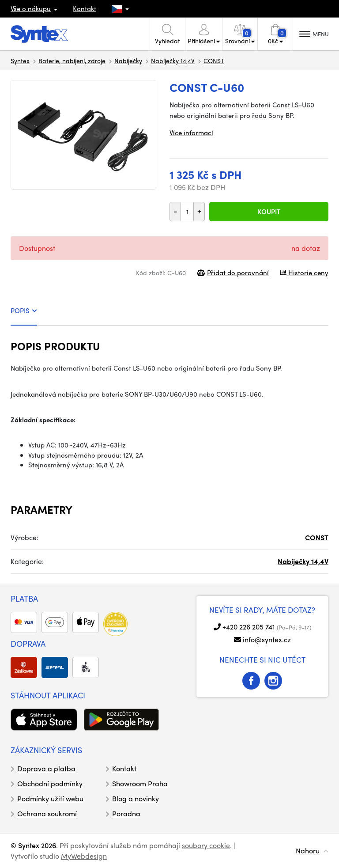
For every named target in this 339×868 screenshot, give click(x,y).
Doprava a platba (46, 768)
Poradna (126, 813)
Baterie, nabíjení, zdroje (72, 61)
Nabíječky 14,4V (173, 61)
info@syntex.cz (267, 639)
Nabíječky (128, 61)
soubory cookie (206, 845)
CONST (214, 61)
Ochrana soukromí (47, 813)
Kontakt (85, 8)
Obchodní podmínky (50, 783)
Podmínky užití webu (50, 798)
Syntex (20, 61)
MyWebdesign (84, 856)
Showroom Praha (140, 783)
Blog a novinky (136, 798)
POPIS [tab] (24, 311)
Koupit (269, 212)
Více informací (191, 133)
